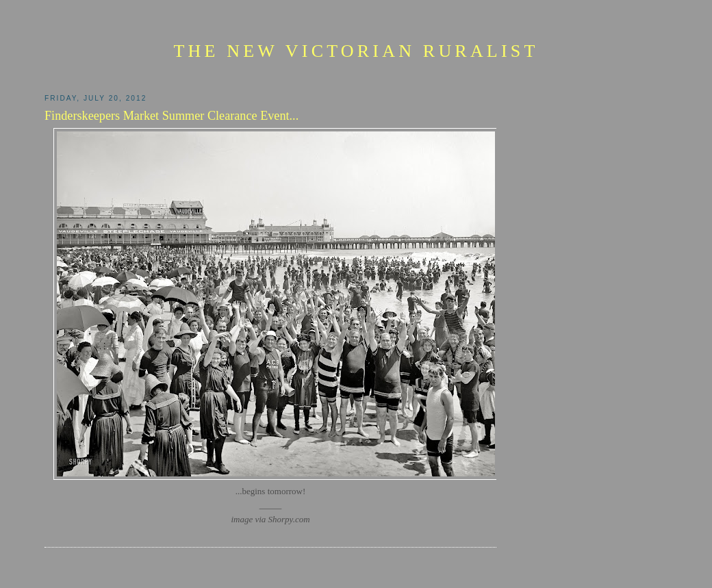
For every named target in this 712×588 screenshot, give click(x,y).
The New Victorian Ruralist (356, 51)
